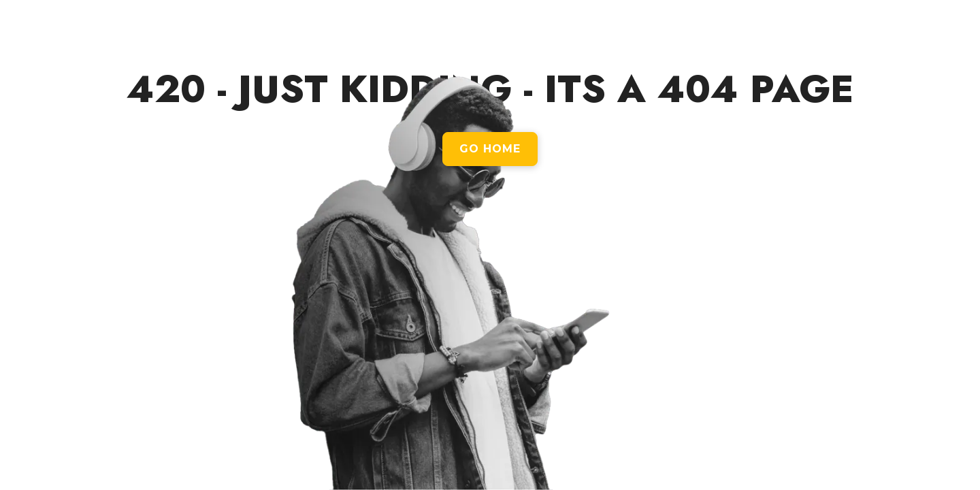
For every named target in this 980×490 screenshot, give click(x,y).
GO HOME (490, 149)
